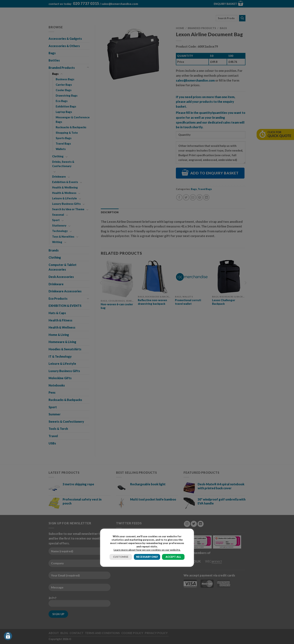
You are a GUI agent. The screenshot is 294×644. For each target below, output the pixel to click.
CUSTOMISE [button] (121, 557)
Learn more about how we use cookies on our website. (147, 550)
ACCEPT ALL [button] (173, 557)
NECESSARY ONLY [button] (147, 557)
